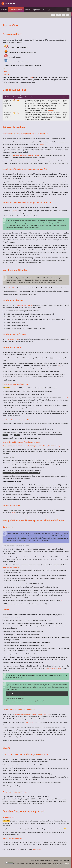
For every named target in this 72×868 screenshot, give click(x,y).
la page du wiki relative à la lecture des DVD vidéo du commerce (35, 714)
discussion (51, 110)
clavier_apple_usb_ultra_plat (55, 668)
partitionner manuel (14, 339)
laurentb (7, 74)
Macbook (43, 144)
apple (63, 15)
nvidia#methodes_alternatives (12, 567)
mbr (36, 465)
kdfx (6, 71)
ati (62, 600)
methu (35, 849)
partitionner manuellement (25, 305)
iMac (68, 15)
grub (59, 366)
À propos (36, 10)
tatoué (31, 77)
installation (13, 288)
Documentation (16, 10)
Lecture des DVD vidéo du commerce (24, 155)
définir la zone (31, 722)
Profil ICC (41, 155)
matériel (57, 15)
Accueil (4, 10)
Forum (28, 10)
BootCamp (15, 211)
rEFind (13, 513)
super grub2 (65, 398)
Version (65, 97)
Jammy (51, 15)
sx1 (5, 68)
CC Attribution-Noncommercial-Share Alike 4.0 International (58, 864)
